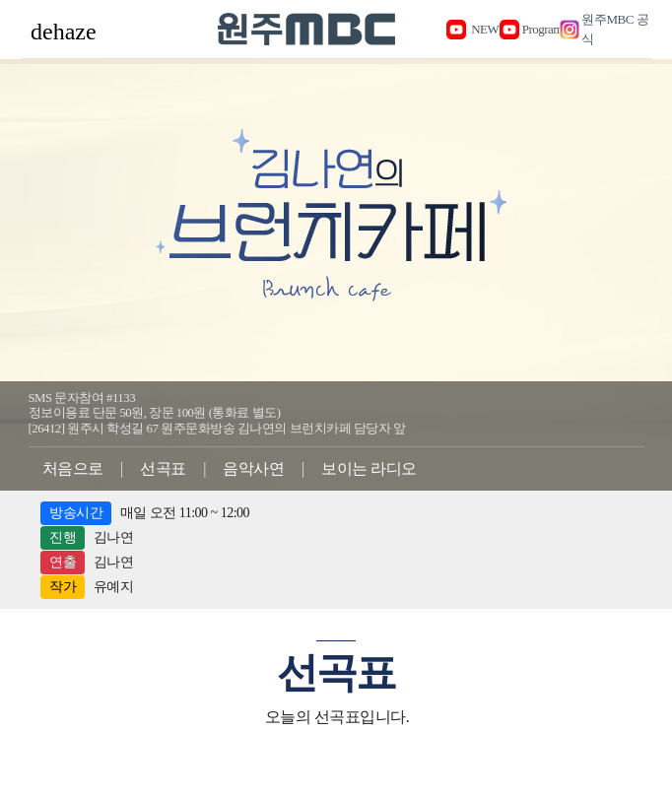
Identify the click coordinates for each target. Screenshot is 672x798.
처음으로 (73, 468)
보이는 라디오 (369, 468)
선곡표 (163, 468)
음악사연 (253, 468)
